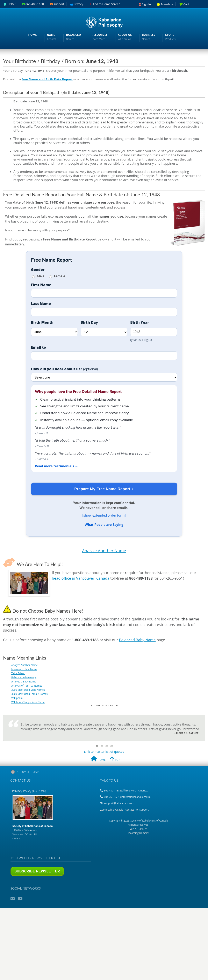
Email (13, 899)
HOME (98, 759)
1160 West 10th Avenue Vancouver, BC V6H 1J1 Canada (33, 832)
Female (57, 276)
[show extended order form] (104, 515)
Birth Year (140, 322)
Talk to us (109, 780)
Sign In (145, 4)
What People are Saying (104, 525)
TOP (115, 759)
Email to (39, 347)
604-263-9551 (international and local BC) (128, 797)
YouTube (20, 899)
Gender (38, 270)
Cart (184, 4)
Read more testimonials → (57, 466)
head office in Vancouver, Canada (81, 578)
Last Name (41, 304)
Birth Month (42, 322)
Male (38, 276)
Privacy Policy (29, 791)
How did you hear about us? (64, 369)
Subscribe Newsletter (37, 871)
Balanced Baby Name (137, 640)
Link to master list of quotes (104, 751)
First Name (41, 285)
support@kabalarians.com (119, 803)
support (144, 810)
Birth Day (89, 322)
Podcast (28, 899)
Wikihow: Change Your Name (28, 702)
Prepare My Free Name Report (104, 489)
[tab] (104, 773)
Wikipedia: (17, 698)
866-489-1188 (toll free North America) (126, 791)
